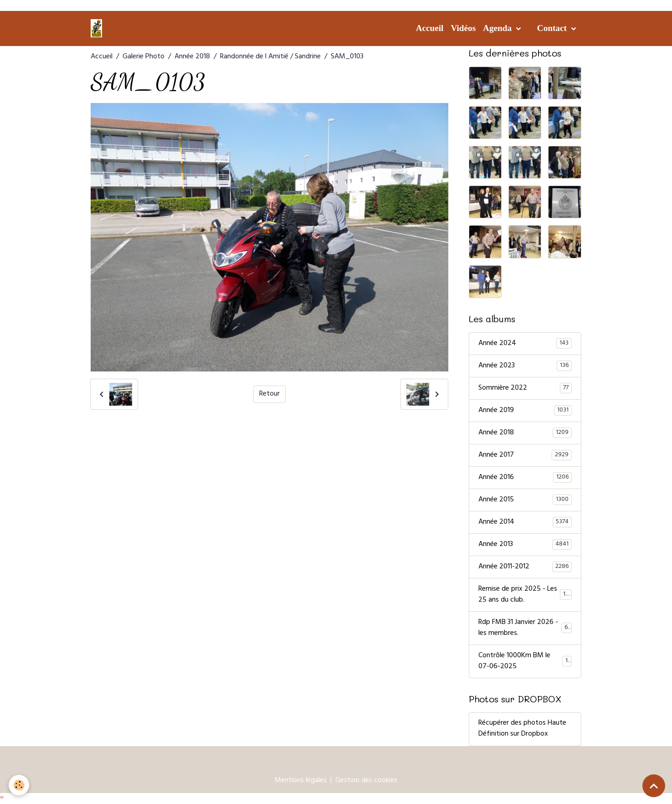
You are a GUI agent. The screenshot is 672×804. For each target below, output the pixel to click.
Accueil (430, 28)
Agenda (498, 28)
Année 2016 (525, 478)
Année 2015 (525, 500)
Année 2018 (192, 57)
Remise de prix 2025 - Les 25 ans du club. (525, 595)
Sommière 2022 (525, 388)
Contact (553, 28)
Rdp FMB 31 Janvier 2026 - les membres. (525, 628)
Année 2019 (525, 411)
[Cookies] (19, 785)
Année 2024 (525, 344)
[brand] (98, 28)
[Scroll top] (654, 786)
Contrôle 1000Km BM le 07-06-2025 (525, 661)
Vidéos (463, 28)
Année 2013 (525, 545)
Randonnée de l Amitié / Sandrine (270, 57)
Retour (269, 394)
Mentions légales (301, 781)
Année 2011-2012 (525, 567)
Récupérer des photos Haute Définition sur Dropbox (522, 729)
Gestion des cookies (366, 781)
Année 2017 (525, 455)
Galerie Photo (144, 57)
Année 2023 (525, 366)
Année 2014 (525, 522)
